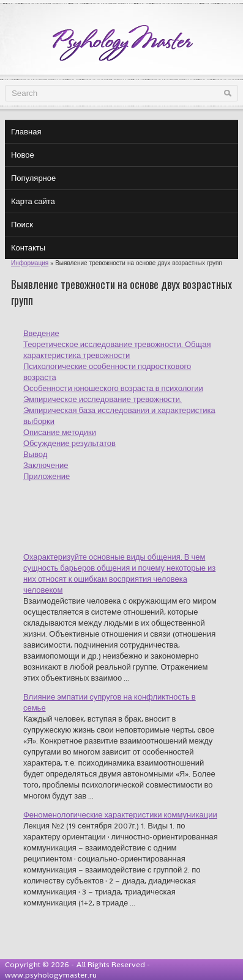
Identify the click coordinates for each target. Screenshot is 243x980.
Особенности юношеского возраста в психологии (113, 388)
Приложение (47, 476)
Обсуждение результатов (69, 443)
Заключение (46, 465)
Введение (41, 333)
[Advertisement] (133, 510)
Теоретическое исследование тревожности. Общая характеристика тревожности (117, 350)
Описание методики (60, 432)
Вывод (35, 454)
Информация (30, 263)
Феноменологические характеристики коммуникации (120, 815)
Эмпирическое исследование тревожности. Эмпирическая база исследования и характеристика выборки (119, 410)
